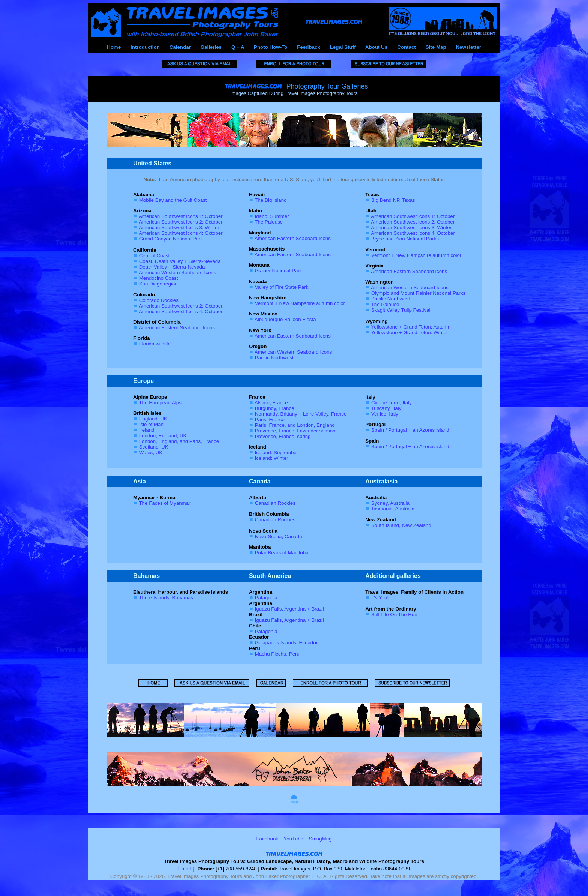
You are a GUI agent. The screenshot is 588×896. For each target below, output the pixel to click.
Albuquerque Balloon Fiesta (285, 319)
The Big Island (271, 200)
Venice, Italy (385, 414)
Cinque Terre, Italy (391, 403)
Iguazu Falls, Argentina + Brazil (289, 609)
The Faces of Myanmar (164, 503)
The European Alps (160, 403)
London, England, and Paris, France (179, 441)
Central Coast (154, 256)
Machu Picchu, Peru (277, 654)
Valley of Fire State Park (282, 287)
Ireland (147, 430)
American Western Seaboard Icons (177, 272)
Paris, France (270, 419)
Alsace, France (271, 403)
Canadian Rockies (275, 503)
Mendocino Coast (159, 278)
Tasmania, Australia (393, 509)
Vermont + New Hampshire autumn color (300, 303)
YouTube (294, 839)
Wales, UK (151, 453)
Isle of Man (151, 424)
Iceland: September (277, 453)
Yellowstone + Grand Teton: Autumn (411, 327)
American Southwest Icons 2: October (181, 222)
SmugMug (320, 839)
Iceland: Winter (272, 458)
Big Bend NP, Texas (393, 200)
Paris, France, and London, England (295, 425)
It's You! (380, 598)
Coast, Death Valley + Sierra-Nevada (180, 261)
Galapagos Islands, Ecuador (286, 643)
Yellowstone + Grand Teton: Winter (410, 332)
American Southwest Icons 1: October (181, 216)
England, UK (153, 419)
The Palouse (269, 222)
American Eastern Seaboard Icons (177, 328)
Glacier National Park (279, 271)
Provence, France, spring (283, 436)
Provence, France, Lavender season (295, 431)
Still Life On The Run (394, 615)
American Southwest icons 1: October (413, 216)
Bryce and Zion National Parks (405, 239)
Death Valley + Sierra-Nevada (172, 267)
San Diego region (158, 284)
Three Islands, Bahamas (166, 598)
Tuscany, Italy (386, 408)
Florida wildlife (155, 344)
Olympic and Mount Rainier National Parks (418, 293)
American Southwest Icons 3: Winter (179, 227)
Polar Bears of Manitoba (282, 553)
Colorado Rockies (159, 300)
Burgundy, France (275, 408)
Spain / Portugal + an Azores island (410, 430)
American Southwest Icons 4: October (181, 233)
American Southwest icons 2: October (413, 222)
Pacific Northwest (274, 358)
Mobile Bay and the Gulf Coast (173, 200)
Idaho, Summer (272, 216)
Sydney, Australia (390, 503)
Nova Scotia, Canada (279, 537)
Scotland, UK (154, 447)
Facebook (267, 839)
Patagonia (266, 598)
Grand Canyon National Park (171, 239)
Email (184, 869)
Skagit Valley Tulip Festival (401, 310)
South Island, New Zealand (401, 525)
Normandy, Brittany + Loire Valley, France (301, 414)
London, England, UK (163, 436)
